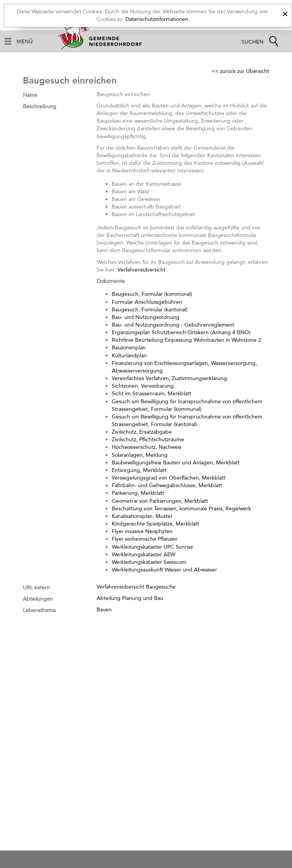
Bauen (104, 610)
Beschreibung (40, 107)
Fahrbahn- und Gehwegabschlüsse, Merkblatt (167, 485)
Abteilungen (38, 599)
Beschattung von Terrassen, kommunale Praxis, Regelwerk (181, 509)
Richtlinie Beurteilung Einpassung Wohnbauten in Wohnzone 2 (186, 340)
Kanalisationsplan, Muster (142, 516)
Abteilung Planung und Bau (130, 598)
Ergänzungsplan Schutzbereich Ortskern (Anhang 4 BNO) (181, 332)
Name (30, 95)
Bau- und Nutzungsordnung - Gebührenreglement (173, 325)
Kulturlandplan (129, 356)
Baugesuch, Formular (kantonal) (150, 310)
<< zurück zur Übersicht (240, 71)
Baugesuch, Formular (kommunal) (152, 294)
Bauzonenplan (129, 348)
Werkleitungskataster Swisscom (149, 562)
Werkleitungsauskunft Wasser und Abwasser (164, 570)
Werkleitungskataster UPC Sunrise (152, 547)
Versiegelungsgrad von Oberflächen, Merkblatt (169, 478)
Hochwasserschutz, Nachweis (147, 447)
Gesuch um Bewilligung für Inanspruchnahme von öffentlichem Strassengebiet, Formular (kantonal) (187, 421)
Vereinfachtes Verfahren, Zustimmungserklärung (169, 378)
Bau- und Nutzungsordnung (146, 317)
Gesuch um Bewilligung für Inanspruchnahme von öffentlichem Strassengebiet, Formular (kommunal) (187, 405)
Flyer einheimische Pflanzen (145, 539)
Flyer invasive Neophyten (142, 531)
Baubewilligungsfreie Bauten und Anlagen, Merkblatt (176, 463)
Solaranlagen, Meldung (140, 455)
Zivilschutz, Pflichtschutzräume (148, 440)
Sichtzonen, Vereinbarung (143, 386)
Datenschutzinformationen (157, 19)
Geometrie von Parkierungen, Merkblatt (160, 501)
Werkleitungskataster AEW (144, 555)
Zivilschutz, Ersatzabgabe (142, 432)
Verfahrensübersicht (141, 270)
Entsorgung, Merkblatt (139, 470)
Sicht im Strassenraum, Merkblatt (152, 394)
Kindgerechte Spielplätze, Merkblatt (156, 524)
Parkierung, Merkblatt (138, 493)
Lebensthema (39, 610)
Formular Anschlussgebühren (147, 302)
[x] (285, 13)
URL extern (36, 588)
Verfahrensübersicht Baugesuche (136, 587)
